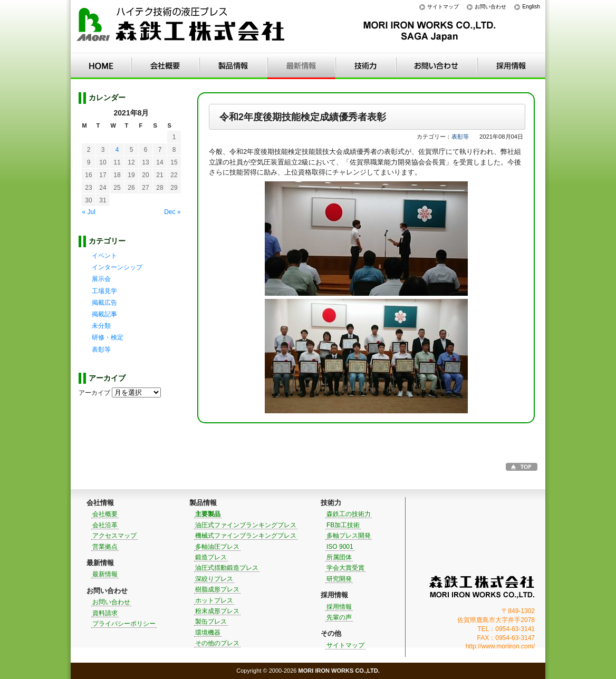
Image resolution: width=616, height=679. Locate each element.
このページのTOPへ (522, 467)
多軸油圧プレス (217, 547)
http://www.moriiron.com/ (500, 646)
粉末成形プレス (217, 611)
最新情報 (301, 66)
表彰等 (460, 137)
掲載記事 (104, 314)
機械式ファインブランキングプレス (246, 536)
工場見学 (104, 291)
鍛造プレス (211, 557)
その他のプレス (217, 643)
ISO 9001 (340, 547)
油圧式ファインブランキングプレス (246, 525)
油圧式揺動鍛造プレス (227, 568)
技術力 (366, 66)
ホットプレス (214, 600)
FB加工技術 (343, 525)
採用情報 (511, 66)
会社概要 (105, 514)
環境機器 (208, 633)
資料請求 (105, 613)
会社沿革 (105, 525)
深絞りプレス (214, 579)
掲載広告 (104, 303)
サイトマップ (443, 7)
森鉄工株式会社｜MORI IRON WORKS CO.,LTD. (482, 587)
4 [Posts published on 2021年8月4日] (117, 150)
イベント (104, 256)
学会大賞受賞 (345, 568)
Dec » (172, 212)
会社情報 (165, 66)
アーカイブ (94, 393)
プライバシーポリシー (124, 624)
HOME (101, 66)
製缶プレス (211, 622)
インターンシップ (117, 267)
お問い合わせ (490, 7)
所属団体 (339, 557)
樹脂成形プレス (217, 589)
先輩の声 (339, 617)
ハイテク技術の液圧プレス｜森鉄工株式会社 (181, 27)
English (531, 7)
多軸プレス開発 (349, 536)
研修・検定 (108, 337)
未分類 (101, 326)
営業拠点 (105, 547)
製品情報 (233, 66)
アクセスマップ (114, 536)
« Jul (89, 212)
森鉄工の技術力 (349, 514)
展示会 (101, 279)
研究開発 (339, 579)
